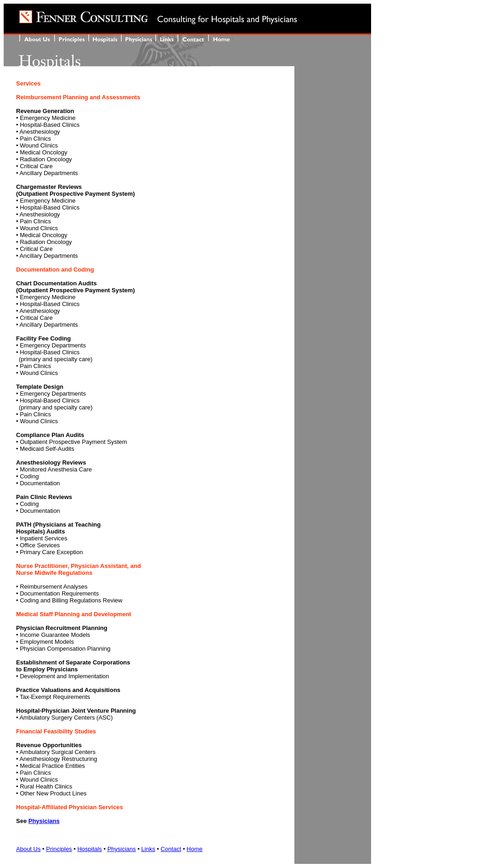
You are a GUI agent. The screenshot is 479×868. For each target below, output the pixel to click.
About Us (28, 849)
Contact (171, 849)
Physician (42, 821)
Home (194, 849)
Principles (59, 849)
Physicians (122, 849)
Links (148, 849)
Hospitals (89, 849)
